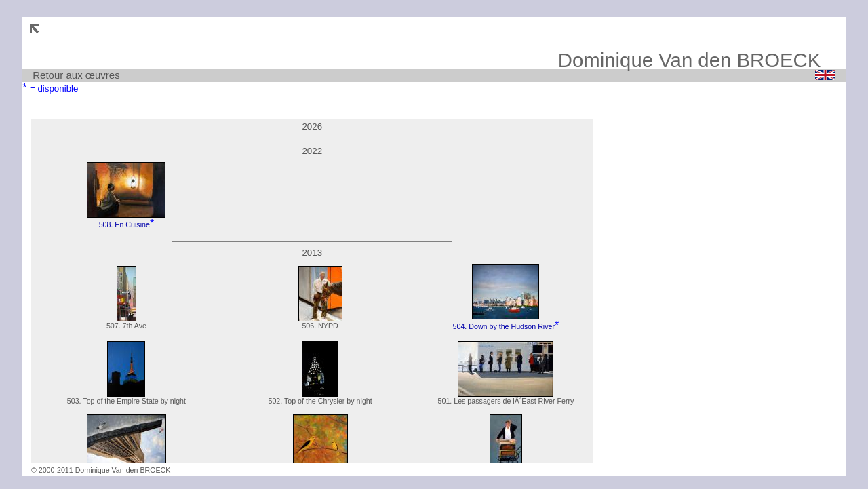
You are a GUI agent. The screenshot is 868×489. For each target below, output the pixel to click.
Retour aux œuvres (76, 75)
